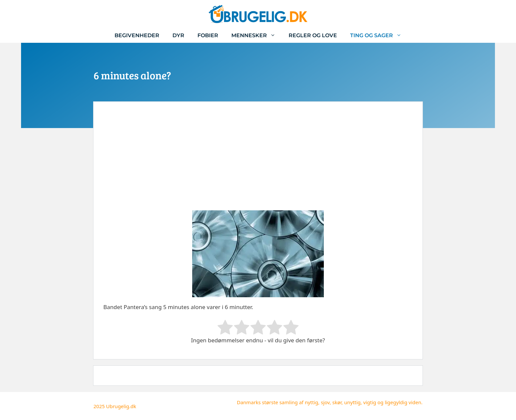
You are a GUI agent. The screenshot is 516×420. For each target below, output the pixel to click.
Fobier (208, 35)
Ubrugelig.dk (121, 406)
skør (337, 402)
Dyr (178, 35)
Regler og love (313, 35)
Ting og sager (379, 35)
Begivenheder (137, 35)
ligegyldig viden (403, 402)
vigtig (370, 402)
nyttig (311, 402)
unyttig (352, 402)
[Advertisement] (258, 161)
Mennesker (257, 35)
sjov (325, 402)
